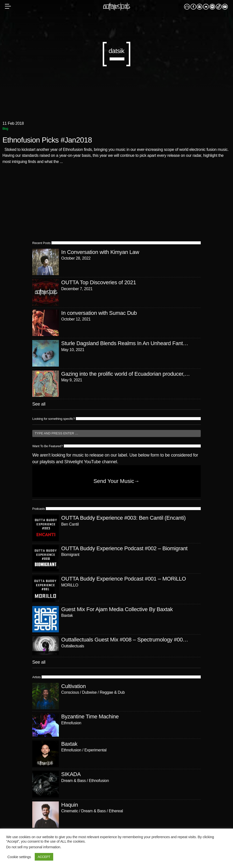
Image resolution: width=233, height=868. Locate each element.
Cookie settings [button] (19, 857)
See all (39, 404)
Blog (5, 129)
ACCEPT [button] (44, 857)
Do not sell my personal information (33, 847)
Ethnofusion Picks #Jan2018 (47, 140)
